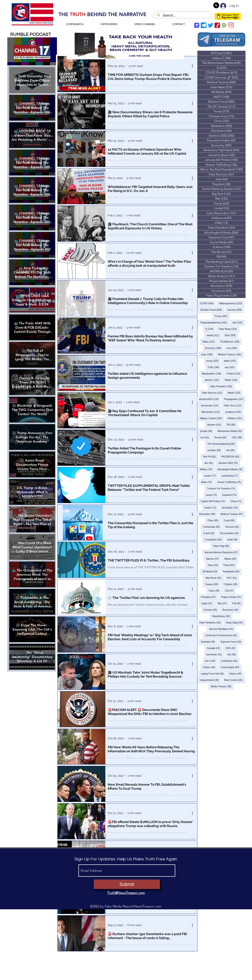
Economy (214, 348)
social (212, 495)
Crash (210, 533)
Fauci (215, 591)
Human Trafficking (230, 482)
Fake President (222, 386)
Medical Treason (233, 514)
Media (235, 393)
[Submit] (127, 884)
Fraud (230, 565)
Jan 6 (211, 661)
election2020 (210, 399)
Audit (234, 540)
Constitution (214, 540)
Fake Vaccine (213, 393)
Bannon (214, 559)
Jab (238, 322)
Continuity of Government (222, 635)
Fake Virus (234, 405)
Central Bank (231, 667)
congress (234, 412)
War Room (215, 578)
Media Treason (222, 686)
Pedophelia (232, 571)
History (236, 674)
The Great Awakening (222, 444)
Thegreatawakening (214, 322)
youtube (215, 450)
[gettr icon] (217, 25)
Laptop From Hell (213, 674)
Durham (211, 610)
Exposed (230, 495)
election (213, 380)
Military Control (212, 418)
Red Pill (210, 457)
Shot (231, 335)
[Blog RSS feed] (216, 6)
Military (207, 469)
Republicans (222, 616)
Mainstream (211, 412)
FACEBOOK (231, 457)
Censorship (213, 527)
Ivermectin (215, 654)
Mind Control (234, 680)
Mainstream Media (231, 431)
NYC (233, 578)
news (208, 354)
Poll (238, 603)
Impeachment (210, 680)
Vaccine (235, 310)
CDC (238, 437)
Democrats (211, 405)
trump (213, 361)
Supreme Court (232, 642)
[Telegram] (204, 25)
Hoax (214, 565)
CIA (230, 591)
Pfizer (214, 520)
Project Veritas (232, 597)
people (207, 431)
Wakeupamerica (232, 303)
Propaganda (235, 399)
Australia (209, 642)
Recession (231, 610)
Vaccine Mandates (222, 629)
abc (210, 463)
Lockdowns (230, 661)
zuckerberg (231, 476)
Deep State (235, 623)
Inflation (236, 418)
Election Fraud (212, 310)
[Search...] (182, 16)
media (214, 335)
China (237, 501)
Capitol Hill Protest (214, 501)
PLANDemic (231, 342)
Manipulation (213, 374)
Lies (233, 348)
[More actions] (194, 66)
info (233, 654)
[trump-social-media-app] (197, 25)
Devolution (231, 508)
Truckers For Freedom (222, 488)
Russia (222, 437)
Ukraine (215, 425)
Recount (233, 527)
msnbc (211, 476)
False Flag (222, 546)
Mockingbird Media (231, 469)
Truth (214, 367)
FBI (232, 425)
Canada (215, 648)
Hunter (211, 508)
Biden (210, 342)
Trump (222, 316)
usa (231, 367)
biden (231, 361)
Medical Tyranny (231, 354)
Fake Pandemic (211, 623)
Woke (207, 482)
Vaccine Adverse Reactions (222, 552)
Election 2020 (229, 463)
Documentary (230, 533)
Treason (213, 584)
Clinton (210, 667)
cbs (232, 450)
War (223, 603)
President (209, 597)
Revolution (208, 514)
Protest (235, 374)
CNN (231, 648)
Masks (231, 559)
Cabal (208, 603)
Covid (230, 520)
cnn (206, 437)
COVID (208, 303)
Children (232, 584)
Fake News (229, 329)
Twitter (232, 380)
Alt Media (211, 571)
